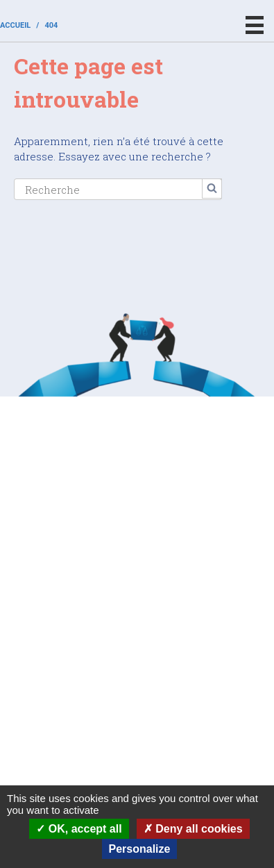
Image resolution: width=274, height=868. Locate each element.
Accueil (15, 25)
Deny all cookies (193, 829)
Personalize (140, 849)
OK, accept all (79, 829)
